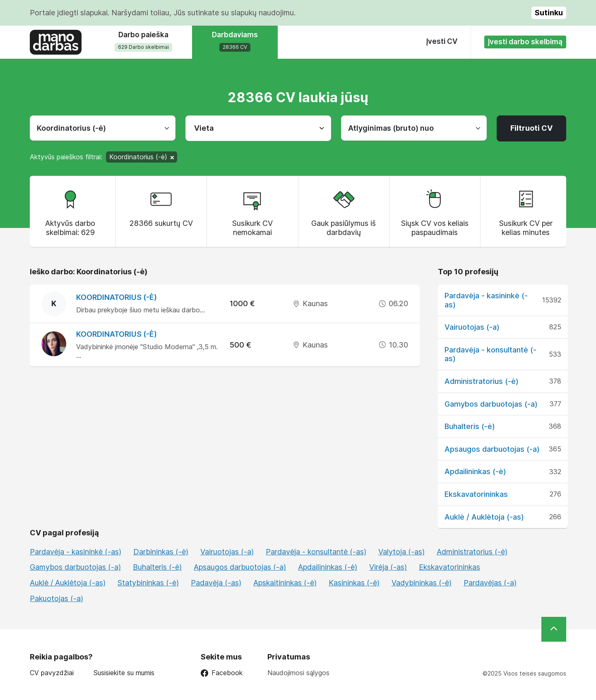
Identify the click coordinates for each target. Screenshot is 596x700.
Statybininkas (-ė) (148, 583)
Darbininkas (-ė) (161, 552)
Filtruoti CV (531, 128)
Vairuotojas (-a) (472, 327)
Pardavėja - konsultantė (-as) (316, 552)
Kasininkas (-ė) (354, 583)
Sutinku (549, 13)
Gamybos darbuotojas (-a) (491, 404)
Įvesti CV (442, 41)
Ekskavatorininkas (476, 494)
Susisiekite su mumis (124, 673)
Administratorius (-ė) (482, 381)
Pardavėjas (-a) (490, 583)
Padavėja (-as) (216, 583)
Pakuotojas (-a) (56, 598)
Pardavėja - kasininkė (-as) (76, 552)
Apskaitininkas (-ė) (285, 583)
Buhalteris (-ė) (470, 426)
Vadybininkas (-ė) (422, 583)
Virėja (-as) (388, 567)
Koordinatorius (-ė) (117, 297)
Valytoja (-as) (401, 552)
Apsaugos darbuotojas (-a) (492, 449)
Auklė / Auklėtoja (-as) (484, 517)
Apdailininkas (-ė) (475, 471)
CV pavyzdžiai (52, 673)
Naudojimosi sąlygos (298, 673)
